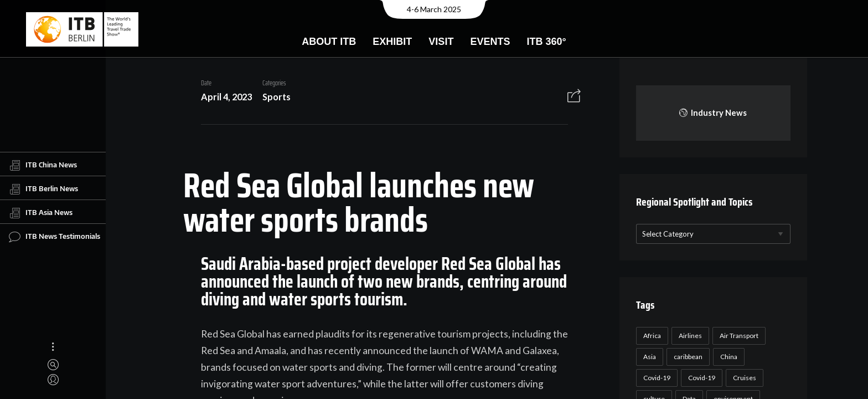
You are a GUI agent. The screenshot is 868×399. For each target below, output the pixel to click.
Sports (272, 97)
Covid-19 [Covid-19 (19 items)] (700, 378)
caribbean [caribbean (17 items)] (686, 357)
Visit (441, 42)
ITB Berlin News (43, 189)
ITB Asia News (41, 213)
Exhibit (392, 42)
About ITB (329, 42)
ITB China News (43, 165)
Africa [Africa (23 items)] (650, 336)
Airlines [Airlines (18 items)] (689, 336)
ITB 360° (546, 42)
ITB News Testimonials (55, 237)
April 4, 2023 (222, 97)
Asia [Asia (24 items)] (648, 357)
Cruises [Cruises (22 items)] (743, 378)
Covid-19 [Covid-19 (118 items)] (655, 378)
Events (490, 42)
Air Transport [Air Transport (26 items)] (737, 336)
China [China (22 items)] (727, 357)
